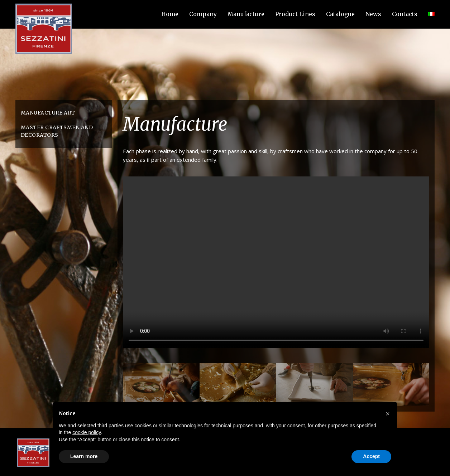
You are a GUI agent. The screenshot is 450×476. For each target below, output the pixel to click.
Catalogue (340, 14)
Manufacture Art (48, 113)
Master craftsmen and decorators (57, 131)
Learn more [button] (84, 456)
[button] (388, 414)
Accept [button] (371, 456)
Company (203, 14)
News (373, 14)
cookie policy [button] (87, 432)
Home (170, 14)
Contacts (405, 14)
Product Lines (295, 14)
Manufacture (246, 14)
